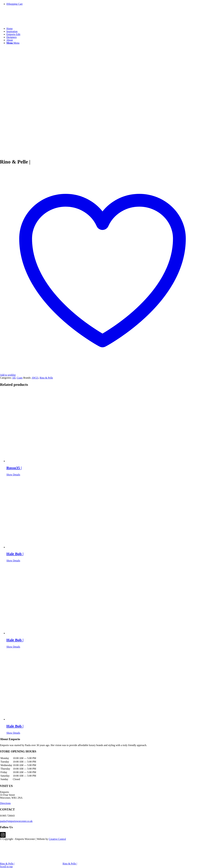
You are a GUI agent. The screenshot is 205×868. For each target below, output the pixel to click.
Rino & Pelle (46, 378)
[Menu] (13, 43)
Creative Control (57, 839)
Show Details (13, 475)
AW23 (35, 378)
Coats (20, 378)
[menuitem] (106, 29)
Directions (5, 803)
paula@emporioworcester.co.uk (16, 821)
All (14, 378)
